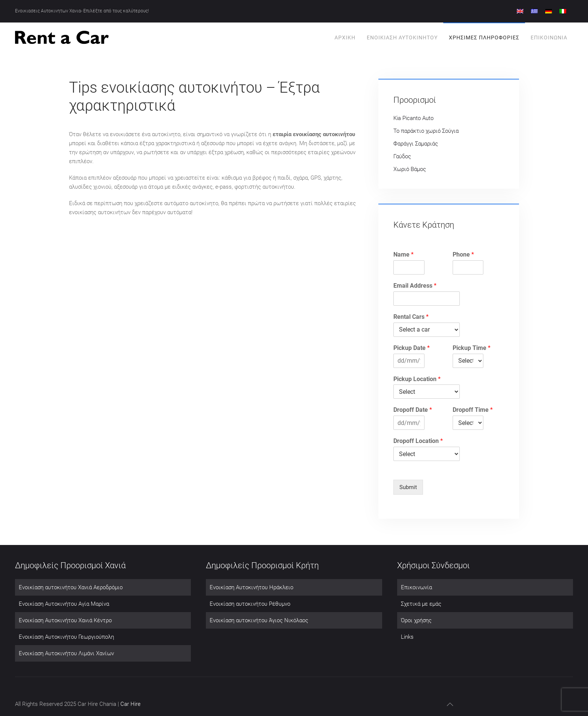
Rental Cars (411, 317)
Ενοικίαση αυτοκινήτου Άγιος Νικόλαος (259, 620)
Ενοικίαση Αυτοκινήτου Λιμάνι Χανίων (66, 653)
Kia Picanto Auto (413, 118)
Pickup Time (472, 348)
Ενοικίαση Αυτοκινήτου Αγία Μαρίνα (64, 604)
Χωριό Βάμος (410, 169)
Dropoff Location (418, 441)
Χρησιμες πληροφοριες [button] (484, 38)
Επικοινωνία (549, 38)
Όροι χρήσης (416, 620)
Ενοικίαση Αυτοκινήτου (402, 38)
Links (407, 637)
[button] (450, 704)
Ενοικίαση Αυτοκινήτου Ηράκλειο (251, 587)
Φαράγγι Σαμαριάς (416, 144)
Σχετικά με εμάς (421, 604)
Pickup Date (412, 348)
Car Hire (130, 704)
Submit (408, 487)
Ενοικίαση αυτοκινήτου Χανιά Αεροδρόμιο (71, 587)
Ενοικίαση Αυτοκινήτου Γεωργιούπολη (66, 637)
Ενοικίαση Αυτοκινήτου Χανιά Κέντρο (65, 620)
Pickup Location (417, 379)
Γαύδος (402, 156)
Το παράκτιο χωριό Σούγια (426, 131)
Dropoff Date (413, 410)
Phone (463, 254)
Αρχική (345, 38)
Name (403, 254)
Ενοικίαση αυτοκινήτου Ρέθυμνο (250, 604)
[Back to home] (62, 38)
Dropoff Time (473, 410)
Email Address (415, 286)
